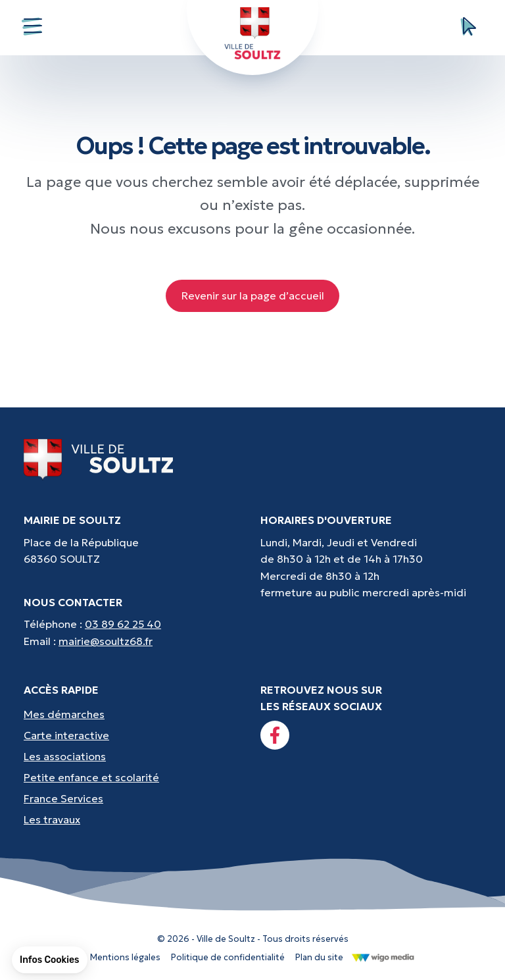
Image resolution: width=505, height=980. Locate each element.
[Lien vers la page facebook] (275, 735)
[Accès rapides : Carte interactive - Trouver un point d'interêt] (134, 735)
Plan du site (319, 957)
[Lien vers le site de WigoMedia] (383, 956)
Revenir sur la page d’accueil (253, 296)
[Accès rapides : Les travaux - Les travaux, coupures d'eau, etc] (134, 819)
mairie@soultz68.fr (106, 641)
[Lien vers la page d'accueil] (99, 458)
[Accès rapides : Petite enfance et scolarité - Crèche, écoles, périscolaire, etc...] (134, 777)
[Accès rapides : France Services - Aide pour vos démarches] (134, 798)
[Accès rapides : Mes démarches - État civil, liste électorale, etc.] (134, 714)
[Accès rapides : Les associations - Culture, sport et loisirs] (134, 756)
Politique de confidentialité (228, 957)
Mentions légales (125, 957)
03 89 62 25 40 (123, 624)
